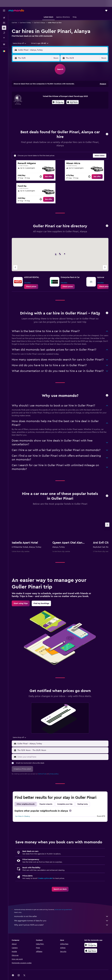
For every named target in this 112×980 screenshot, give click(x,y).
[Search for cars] (4, 28)
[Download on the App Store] (73, 102)
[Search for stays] (4, 23)
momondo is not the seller (61, 916)
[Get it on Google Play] (58, 102)
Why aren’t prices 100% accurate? (61, 925)
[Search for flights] (4, 18)
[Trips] (4, 44)
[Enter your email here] (62, 757)
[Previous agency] (15, 267)
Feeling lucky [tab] (83, 804)
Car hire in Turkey (25, 23)
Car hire (14, 23)
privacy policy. (54, 774)
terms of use (42, 774)
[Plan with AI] (4, 38)
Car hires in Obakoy (23, 816)
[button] (4, 11)
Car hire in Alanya (39, 23)
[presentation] (73, 102)
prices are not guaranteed (63, 910)
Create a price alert (45, 878)
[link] (49, 177)
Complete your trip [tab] (65, 804)
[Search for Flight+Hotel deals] (4, 33)
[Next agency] (105, 267)
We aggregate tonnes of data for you (61, 921)
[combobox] (20, 43)
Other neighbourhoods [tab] (26, 804)
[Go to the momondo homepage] (16, 10)
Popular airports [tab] (46, 804)
